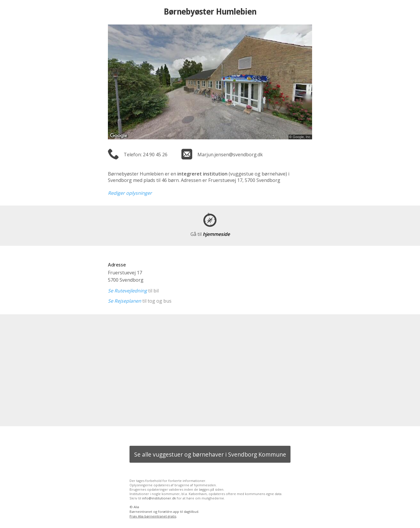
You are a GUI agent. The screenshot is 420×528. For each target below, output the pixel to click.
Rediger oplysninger (130, 193)
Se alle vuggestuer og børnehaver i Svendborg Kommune (210, 454)
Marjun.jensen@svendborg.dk (230, 155)
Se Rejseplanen (125, 301)
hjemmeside (210, 234)
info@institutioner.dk (159, 498)
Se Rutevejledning (127, 291)
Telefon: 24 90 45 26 (146, 155)
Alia (136, 507)
